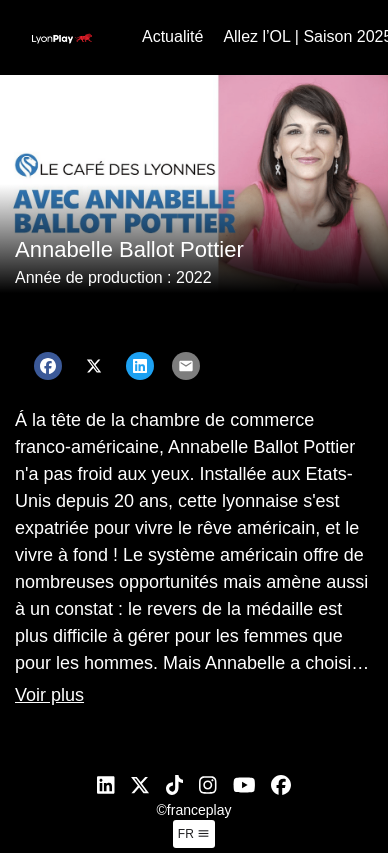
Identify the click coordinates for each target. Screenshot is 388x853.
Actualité (172, 36)
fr (194, 834)
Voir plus (49, 695)
